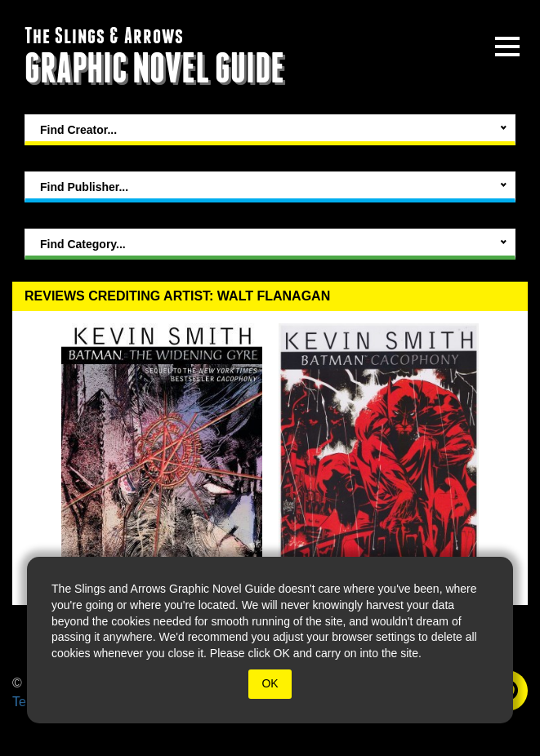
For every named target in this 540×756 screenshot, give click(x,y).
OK (270, 683)
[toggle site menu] (507, 47)
